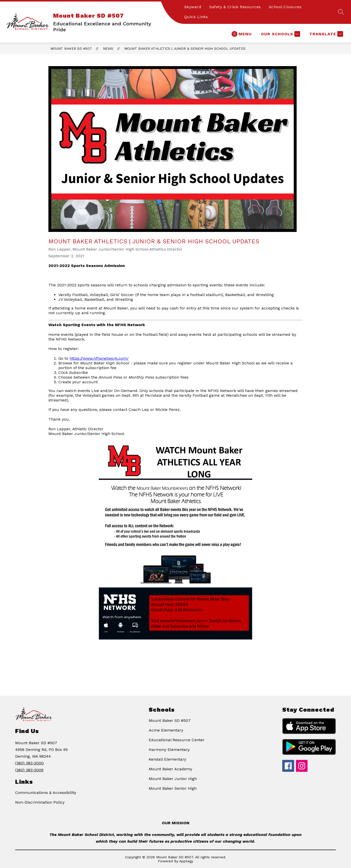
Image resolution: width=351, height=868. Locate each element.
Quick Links (196, 17)
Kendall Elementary (167, 759)
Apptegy (186, 861)
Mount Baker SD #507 (71, 48)
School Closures (285, 7)
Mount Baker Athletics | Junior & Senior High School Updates (185, 48)
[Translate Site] (326, 34)
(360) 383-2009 (29, 770)
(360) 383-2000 (29, 763)
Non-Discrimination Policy (40, 802)
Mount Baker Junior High (173, 779)
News (108, 48)
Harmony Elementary (169, 750)
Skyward (193, 7)
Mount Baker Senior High (173, 788)
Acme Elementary (166, 730)
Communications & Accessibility (46, 793)
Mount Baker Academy (170, 769)
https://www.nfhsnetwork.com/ (99, 358)
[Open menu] (242, 34)
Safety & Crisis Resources (235, 7)
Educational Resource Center (177, 740)
